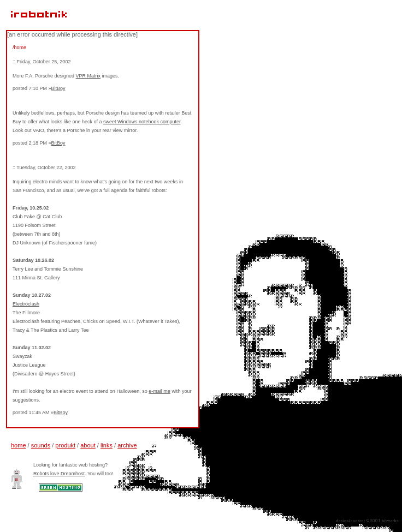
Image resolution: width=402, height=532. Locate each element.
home (19, 445)
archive (127, 445)
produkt (65, 445)
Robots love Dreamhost (59, 474)
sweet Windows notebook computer (142, 122)
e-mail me (159, 391)
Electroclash (26, 304)
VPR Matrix (88, 76)
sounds (41, 445)
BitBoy (58, 88)
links (107, 445)
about (88, 445)
